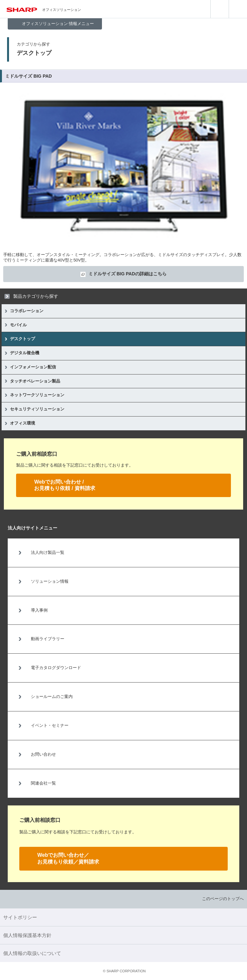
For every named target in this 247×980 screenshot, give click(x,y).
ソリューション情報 (50, 581)
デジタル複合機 (25, 353)
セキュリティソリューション (37, 409)
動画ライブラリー (48, 639)
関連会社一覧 (43, 783)
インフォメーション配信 (33, 367)
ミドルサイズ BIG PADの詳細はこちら (128, 274)
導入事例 (39, 610)
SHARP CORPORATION (124, 971)
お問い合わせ (43, 754)
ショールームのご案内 (52, 696)
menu (238, 9)
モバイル (18, 325)
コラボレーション (27, 311)
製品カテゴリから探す (36, 296)
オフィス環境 (23, 423)
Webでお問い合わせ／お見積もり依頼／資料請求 (68, 858)
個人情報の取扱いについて (32, 953)
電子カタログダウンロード (56, 668)
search (220, 9)
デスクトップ (23, 339)
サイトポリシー (20, 917)
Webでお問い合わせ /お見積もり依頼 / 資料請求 (64, 485)
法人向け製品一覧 (48, 552)
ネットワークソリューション (37, 395)
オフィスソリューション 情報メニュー (58, 24)
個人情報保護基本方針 (27, 935)
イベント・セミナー (50, 725)
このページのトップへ (223, 899)
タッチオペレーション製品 (35, 381)
